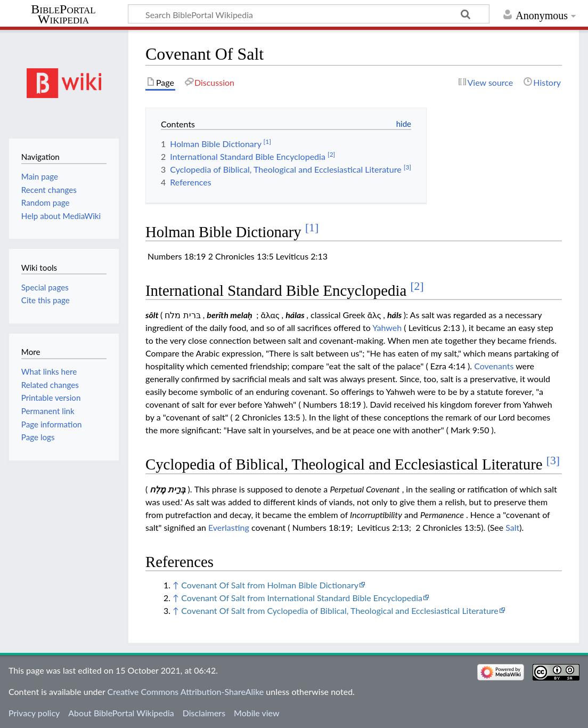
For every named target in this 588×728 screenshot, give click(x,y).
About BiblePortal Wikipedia (121, 713)
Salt (512, 527)
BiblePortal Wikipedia (63, 14)
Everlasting (229, 527)
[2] (417, 286)
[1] (312, 228)
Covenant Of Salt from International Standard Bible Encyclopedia (302, 598)
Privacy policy (34, 713)
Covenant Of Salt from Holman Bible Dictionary (270, 585)
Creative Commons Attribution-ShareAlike (186, 691)
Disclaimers (204, 713)
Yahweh (387, 327)
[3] (553, 460)
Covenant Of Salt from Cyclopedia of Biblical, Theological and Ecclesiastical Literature (340, 610)
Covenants (494, 366)
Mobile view (256, 713)
